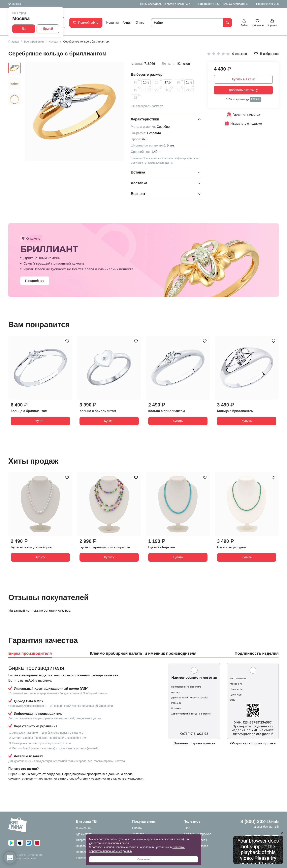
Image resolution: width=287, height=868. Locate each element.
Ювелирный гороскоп (197, 834)
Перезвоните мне (267, 4)
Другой (48, 29)
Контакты (82, 858)
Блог (186, 828)
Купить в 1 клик (243, 79)
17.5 (167, 82)
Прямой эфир (86, 23)
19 (135, 90)
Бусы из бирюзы (162, 547)
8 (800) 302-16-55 (209, 4)
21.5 (189, 90)
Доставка (138, 834)
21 (178, 90)
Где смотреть (84, 834)
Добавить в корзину (243, 90)
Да (24, 29)
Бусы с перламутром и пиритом (105, 547)
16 (135, 82)
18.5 (189, 82)
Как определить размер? (147, 106)
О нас (140, 23)
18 (178, 82)
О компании (84, 828)
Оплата (137, 828)
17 (157, 82)
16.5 (146, 82)
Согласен (143, 859)
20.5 (167, 90)
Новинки (113, 23)
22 (135, 97)
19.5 (146, 90)
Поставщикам (85, 852)
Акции (127, 23)
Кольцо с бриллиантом (29, 411)
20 (157, 90)
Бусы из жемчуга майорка (31, 547)
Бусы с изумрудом (232, 547)
